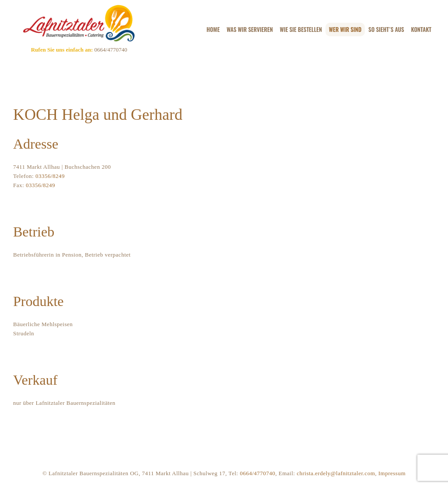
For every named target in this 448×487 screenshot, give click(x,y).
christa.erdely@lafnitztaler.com (336, 473)
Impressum (392, 473)
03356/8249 (50, 176)
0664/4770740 (110, 50)
